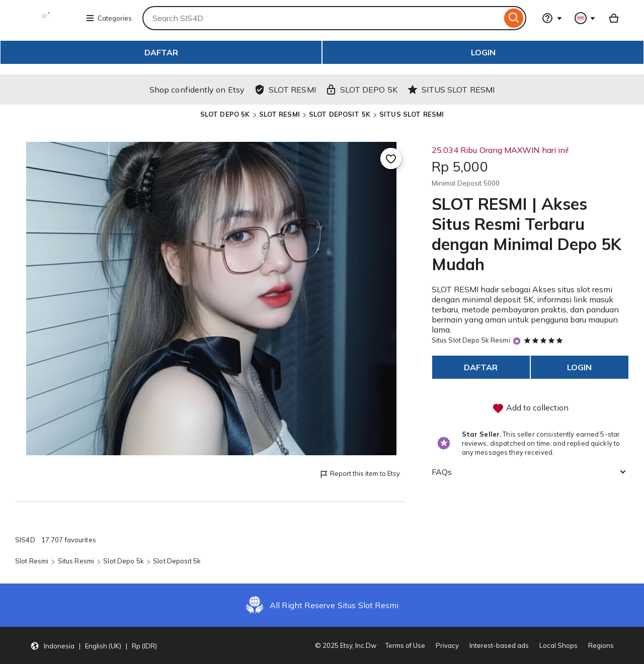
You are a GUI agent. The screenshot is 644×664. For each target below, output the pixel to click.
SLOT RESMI (279, 114)
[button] (94, 645)
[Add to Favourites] (391, 158)
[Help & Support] (552, 18)
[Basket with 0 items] (614, 18)
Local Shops (558, 645)
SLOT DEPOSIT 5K (340, 114)
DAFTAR (161, 52)
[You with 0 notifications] (585, 18)
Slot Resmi (32, 561)
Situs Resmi (76, 561)
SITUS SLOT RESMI (412, 114)
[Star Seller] (517, 341)
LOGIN (483, 52)
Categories (109, 18)
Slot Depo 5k (124, 561)
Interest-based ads (499, 645)
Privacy (447, 645)
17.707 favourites (69, 540)
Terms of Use (405, 645)
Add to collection (530, 408)
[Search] (514, 18)
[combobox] (322, 18)
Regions (601, 645)
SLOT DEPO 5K (225, 114)
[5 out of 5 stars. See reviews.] (545, 340)
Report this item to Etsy (359, 474)
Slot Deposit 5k (177, 561)
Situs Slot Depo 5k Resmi (471, 340)
